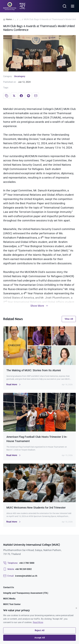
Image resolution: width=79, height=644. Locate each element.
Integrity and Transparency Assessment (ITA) (26, 593)
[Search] (65, 6)
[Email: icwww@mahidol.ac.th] (20, 576)
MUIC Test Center (12, 604)
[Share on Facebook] (21, 96)
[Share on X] (14, 96)
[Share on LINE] (29, 96)
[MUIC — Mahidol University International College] (14, 6)
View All (69, 319)
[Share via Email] (36, 96)
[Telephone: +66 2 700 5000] (19, 563)
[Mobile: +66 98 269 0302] (17, 569)
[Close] (76, 608)
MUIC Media (9, 599)
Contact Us (9, 587)
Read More (38, 622)
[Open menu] (73, 6)
